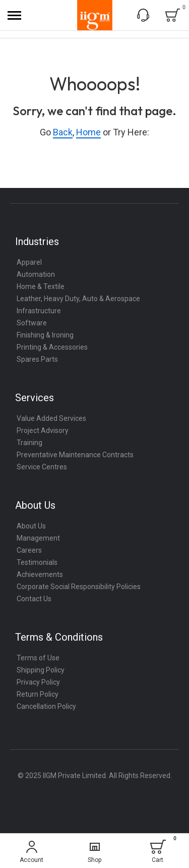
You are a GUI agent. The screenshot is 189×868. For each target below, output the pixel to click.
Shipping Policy (41, 670)
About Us (31, 526)
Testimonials (37, 562)
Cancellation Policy (46, 706)
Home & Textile (41, 286)
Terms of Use (38, 658)
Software (32, 323)
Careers (29, 550)
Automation (36, 274)
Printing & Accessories (52, 347)
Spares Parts (37, 359)
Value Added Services (51, 418)
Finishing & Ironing (45, 335)
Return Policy (38, 694)
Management (38, 538)
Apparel (29, 262)
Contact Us (34, 599)
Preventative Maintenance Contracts (75, 455)
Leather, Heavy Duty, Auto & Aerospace (78, 299)
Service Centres (42, 467)
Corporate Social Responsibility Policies (79, 587)
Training (29, 443)
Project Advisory (43, 430)
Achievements (40, 574)
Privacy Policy (38, 682)
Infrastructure (39, 311)
